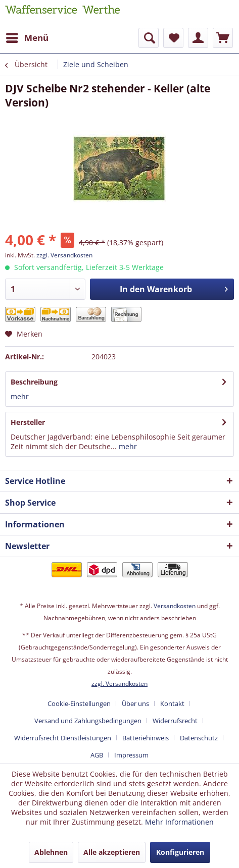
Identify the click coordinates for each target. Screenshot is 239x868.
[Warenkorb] (223, 38)
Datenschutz (199, 738)
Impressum (131, 755)
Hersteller (28, 422)
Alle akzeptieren (112, 852)
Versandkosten (175, 606)
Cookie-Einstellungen (79, 703)
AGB (97, 755)
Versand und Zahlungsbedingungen (88, 721)
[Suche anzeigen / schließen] (149, 38)
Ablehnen (51, 852)
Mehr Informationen (179, 822)
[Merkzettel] (173, 38)
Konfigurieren (180, 852)
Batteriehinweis (146, 738)
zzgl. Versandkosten (64, 255)
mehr (20, 396)
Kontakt (172, 703)
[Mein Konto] (198, 38)
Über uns (135, 703)
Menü (27, 37)
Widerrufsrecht (175, 721)
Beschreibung (34, 382)
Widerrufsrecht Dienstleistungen (63, 738)
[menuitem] (27, 38)
